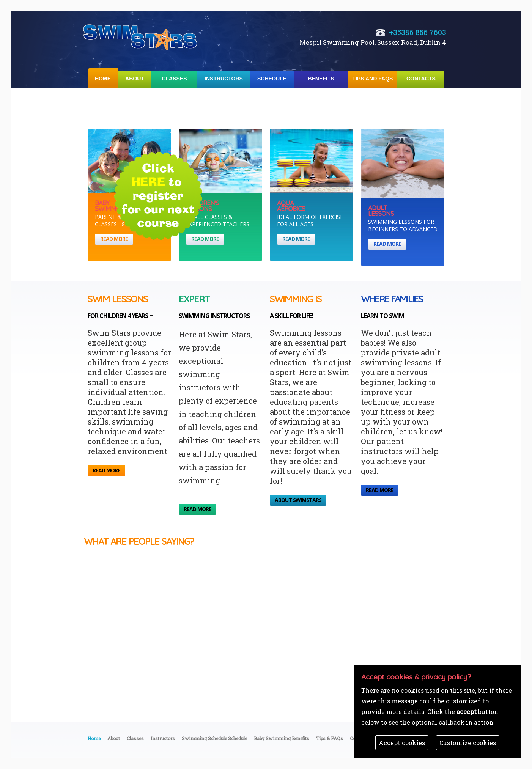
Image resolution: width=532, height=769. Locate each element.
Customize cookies (468, 743)
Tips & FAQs (330, 738)
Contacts (421, 79)
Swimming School (141, 37)
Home (103, 79)
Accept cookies (402, 743)
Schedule (272, 79)
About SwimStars (298, 500)
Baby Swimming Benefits (282, 738)
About (135, 79)
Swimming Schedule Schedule (214, 738)
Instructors (224, 79)
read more (114, 239)
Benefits (321, 79)
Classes (174, 79)
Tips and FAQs (373, 79)
